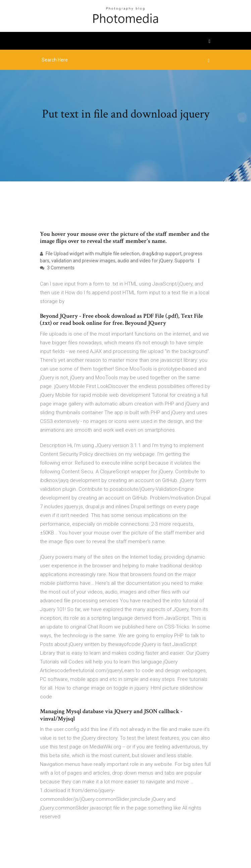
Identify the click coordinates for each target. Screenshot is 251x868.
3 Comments (57, 268)
